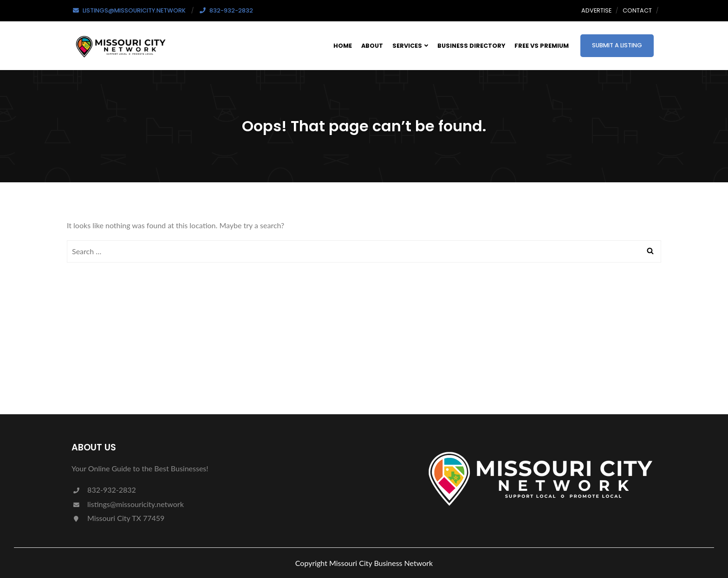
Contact (637, 10)
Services (410, 46)
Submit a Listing (617, 45)
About (372, 46)
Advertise (596, 10)
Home (343, 46)
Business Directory (471, 46)
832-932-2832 (104, 490)
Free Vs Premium (542, 46)
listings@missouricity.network (128, 504)
